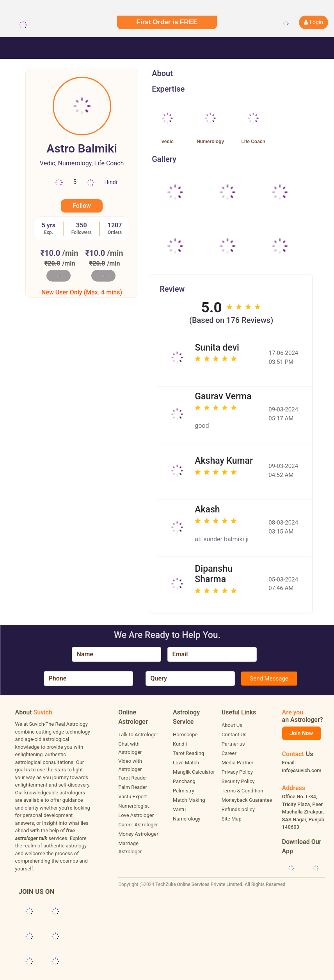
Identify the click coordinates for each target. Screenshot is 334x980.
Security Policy (238, 781)
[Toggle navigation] (17, 48)
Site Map (232, 819)
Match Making (189, 800)
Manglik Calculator (194, 772)
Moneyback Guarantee (247, 800)
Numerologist (133, 806)
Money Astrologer (138, 834)
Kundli (180, 744)
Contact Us (234, 735)
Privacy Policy (237, 772)
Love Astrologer (136, 815)
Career (229, 753)
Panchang (184, 781)
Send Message (269, 679)
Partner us (233, 744)
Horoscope (185, 735)
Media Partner (238, 763)
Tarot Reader (133, 778)
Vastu (179, 809)
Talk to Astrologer (138, 735)
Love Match (186, 763)
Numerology (187, 819)
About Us (232, 725)
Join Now (301, 733)
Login (314, 22)
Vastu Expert (132, 797)
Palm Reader (133, 787)
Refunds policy (238, 809)
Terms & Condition (243, 791)
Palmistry (184, 791)
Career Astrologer (138, 825)
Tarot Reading (188, 753)
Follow (82, 206)
